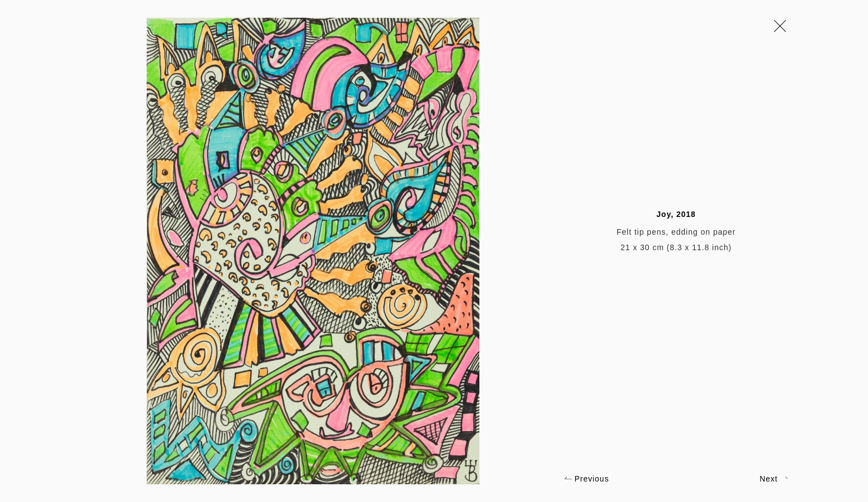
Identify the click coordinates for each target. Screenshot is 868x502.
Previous (587, 479)
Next (774, 479)
